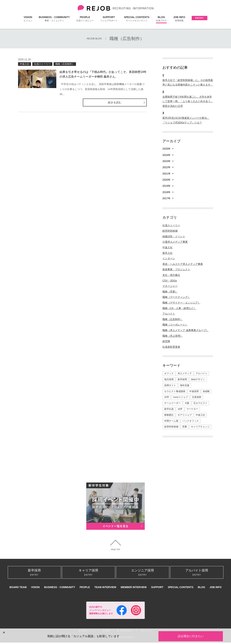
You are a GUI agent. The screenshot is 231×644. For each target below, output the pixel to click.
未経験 (206, 391)
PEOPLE (85, 19)
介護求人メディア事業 (175, 242)
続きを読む (132, 102)
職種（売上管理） (173, 336)
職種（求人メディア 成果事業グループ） (186, 330)
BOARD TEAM (18, 589)
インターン (169, 258)
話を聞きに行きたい (191, 636)
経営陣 (166, 341)
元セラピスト (200, 403)
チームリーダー (172, 403)
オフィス (169, 373)
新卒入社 (167, 253)
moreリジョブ (180, 397)
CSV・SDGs (170, 281)
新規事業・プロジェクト (176, 269)
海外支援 (185, 385)
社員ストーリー (42, 64)
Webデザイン (198, 379)
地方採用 (169, 379)
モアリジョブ (185, 415)
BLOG (161, 19)
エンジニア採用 (143, 573)
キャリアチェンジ (200, 427)
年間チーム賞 (171, 421)
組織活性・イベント (174, 236)
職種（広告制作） (65, 64)
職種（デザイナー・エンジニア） (181, 303)
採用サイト (170, 385)
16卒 (180, 409)
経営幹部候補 (170, 231)
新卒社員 (169, 409)
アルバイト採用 (197, 573)
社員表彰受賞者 (171, 347)
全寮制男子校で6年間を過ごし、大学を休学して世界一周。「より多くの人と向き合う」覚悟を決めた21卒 (188, 101)
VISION (28, 19)
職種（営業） (170, 292)
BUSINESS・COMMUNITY (54, 19)
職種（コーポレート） (175, 325)
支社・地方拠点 (171, 275)
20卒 (167, 397)
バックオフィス (190, 421)
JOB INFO (179, 19)
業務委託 (169, 415)
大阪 (187, 403)
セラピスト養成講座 (175, 391)
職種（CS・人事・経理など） (179, 308)
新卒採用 (182, 379)
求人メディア (185, 373)
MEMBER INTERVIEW (134, 589)
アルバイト (169, 314)
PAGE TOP (115, 550)
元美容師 (197, 397)
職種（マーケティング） (176, 297)
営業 (185, 427)
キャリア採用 (89, 573)
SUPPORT (109, 19)
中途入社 (25, 64)
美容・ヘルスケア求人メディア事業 (183, 264)
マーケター (192, 409)
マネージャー (170, 286)
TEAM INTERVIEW (105, 589)
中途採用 (194, 391)
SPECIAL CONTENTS (137, 19)
